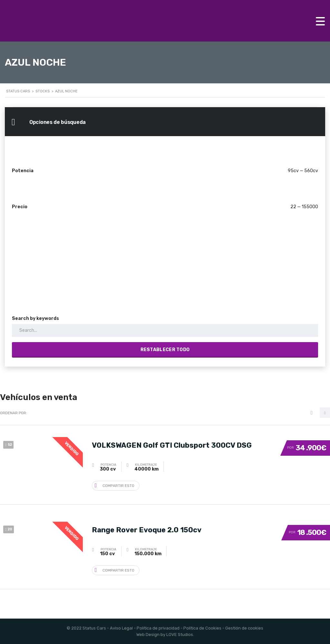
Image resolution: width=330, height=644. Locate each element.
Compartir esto (115, 485)
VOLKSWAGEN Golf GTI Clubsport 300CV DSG (172, 445)
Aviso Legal (121, 628)
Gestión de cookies (244, 628)
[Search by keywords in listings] (165, 331)
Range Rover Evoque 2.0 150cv (147, 529)
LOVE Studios (180, 635)
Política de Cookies (202, 628)
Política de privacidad (158, 628)
